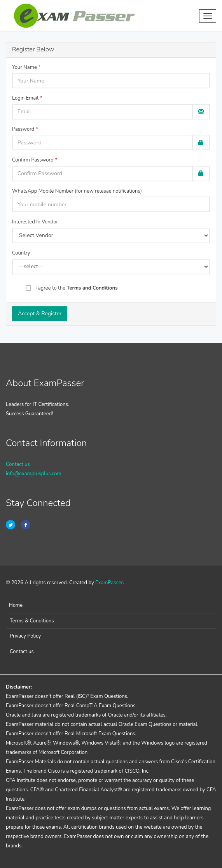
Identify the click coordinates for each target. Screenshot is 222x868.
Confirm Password (33, 160)
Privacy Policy (25, 636)
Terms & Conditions (32, 621)
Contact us (18, 464)
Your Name (24, 67)
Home (16, 605)
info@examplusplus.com (34, 474)
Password (23, 129)
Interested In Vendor (35, 222)
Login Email (25, 98)
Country (21, 253)
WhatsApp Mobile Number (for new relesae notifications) (77, 191)
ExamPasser (109, 583)
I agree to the (77, 288)
